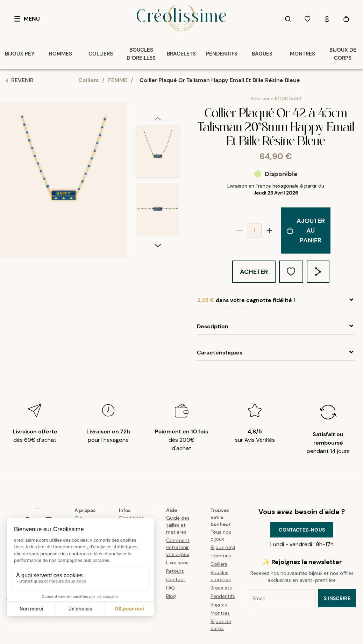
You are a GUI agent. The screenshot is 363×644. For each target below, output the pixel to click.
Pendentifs (223, 596)
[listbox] (158, 183)
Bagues (219, 605)
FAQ (170, 588)
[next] (158, 245)
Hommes (221, 556)
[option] (158, 154)
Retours (175, 571)
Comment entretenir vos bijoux (178, 547)
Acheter (254, 272)
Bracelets (221, 588)
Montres (220, 613)
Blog (171, 596)
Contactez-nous (302, 530)
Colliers (88, 80)
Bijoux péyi (223, 547)
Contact (176, 579)
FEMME (118, 80)
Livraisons (177, 563)
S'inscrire (337, 598)
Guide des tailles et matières (178, 525)
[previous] (158, 118)
